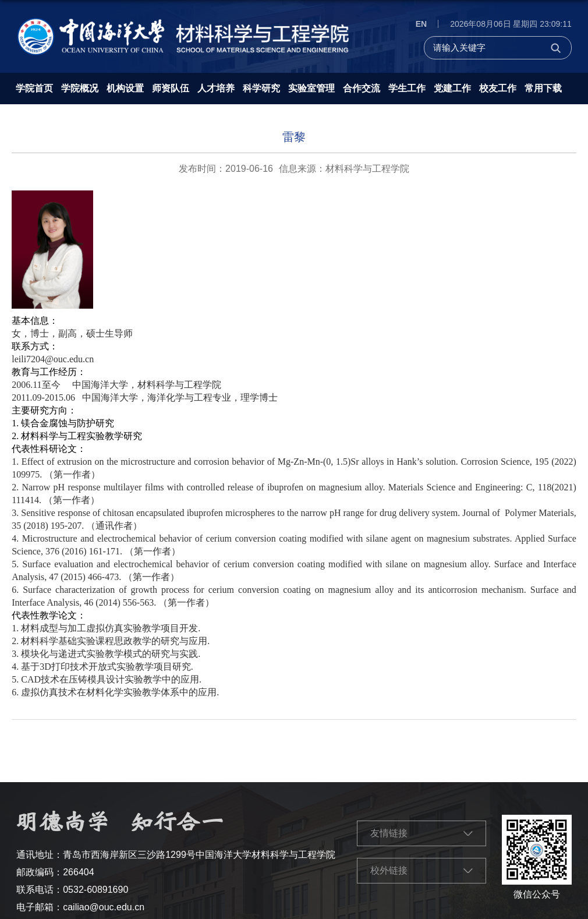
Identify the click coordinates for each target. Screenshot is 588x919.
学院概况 (80, 88)
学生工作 (407, 88)
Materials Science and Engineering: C (461, 487)
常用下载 (543, 88)
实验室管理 (311, 88)
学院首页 (34, 88)
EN (421, 24)
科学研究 (261, 88)
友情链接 (389, 833)
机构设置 (125, 88)
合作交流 (362, 88)
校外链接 (389, 870)
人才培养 (216, 88)
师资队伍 (171, 88)
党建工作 (452, 88)
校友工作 (498, 88)
